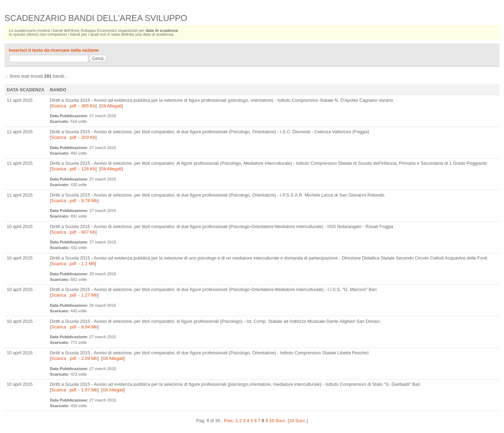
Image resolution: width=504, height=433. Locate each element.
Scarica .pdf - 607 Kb (73, 232)
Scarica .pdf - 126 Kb (73, 169)
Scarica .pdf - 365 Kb (73, 106)
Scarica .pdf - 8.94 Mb (74, 327)
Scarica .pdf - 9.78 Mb (74, 201)
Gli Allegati (111, 106)
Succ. (281, 421)
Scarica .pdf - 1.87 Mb (74, 390)
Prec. (229, 421)
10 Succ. (298, 421)
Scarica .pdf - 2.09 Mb (74, 358)
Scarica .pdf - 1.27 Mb (74, 295)
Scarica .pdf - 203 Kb (73, 137)
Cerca (98, 58)
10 (272, 421)
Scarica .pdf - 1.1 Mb (73, 264)
